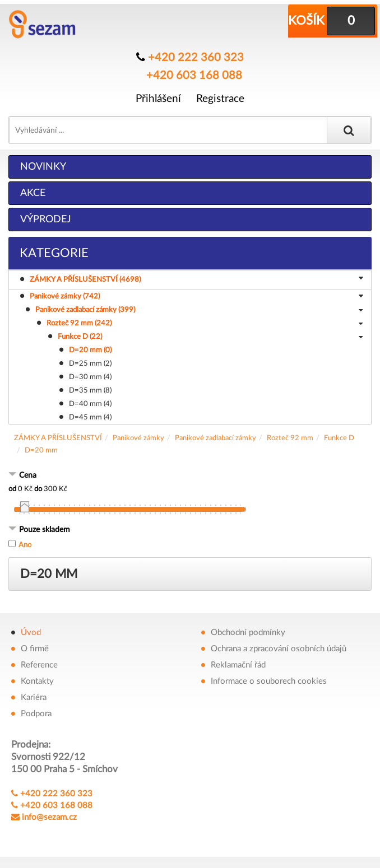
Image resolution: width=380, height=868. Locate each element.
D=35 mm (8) (90, 391)
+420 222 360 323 (196, 58)
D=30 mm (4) (90, 377)
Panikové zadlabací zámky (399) (199, 311)
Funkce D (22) (210, 338)
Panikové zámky (138, 438)
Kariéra (34, 697)
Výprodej (46, 220)
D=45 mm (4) (90, 417)
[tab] (190, 476)
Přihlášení (158, 99)
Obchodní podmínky (248, 633)
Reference (39, 665)
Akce (33, 193)
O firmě (35, 649)
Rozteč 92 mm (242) (205, 324)
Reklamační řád (238, 665)
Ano (25, 545)
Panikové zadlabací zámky (216, 438)
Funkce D (339, 438)
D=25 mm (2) (90, 364)
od (12, 489)
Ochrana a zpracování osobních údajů (279, 649)
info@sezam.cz (49, 817)
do (38, 489)
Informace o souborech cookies (269, 681)
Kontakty (37, 681)
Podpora (36, 714)
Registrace (220, 99)
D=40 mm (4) (90, 404)
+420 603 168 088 (194, 76)
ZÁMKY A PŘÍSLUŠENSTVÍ (58, 438)
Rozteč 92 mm (290, 438)
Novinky (43, 167)
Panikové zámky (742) (196, 297)
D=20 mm (41, 451)
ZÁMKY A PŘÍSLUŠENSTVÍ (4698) (198, 279)
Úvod (31, 633)
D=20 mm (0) (90, 350)
